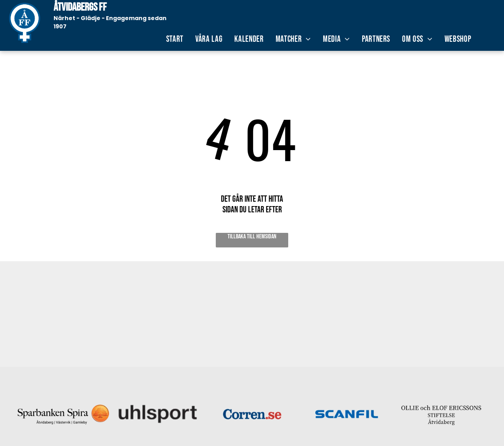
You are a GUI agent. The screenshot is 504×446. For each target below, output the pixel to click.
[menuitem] (175, 39)
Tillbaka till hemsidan (252, 237)
